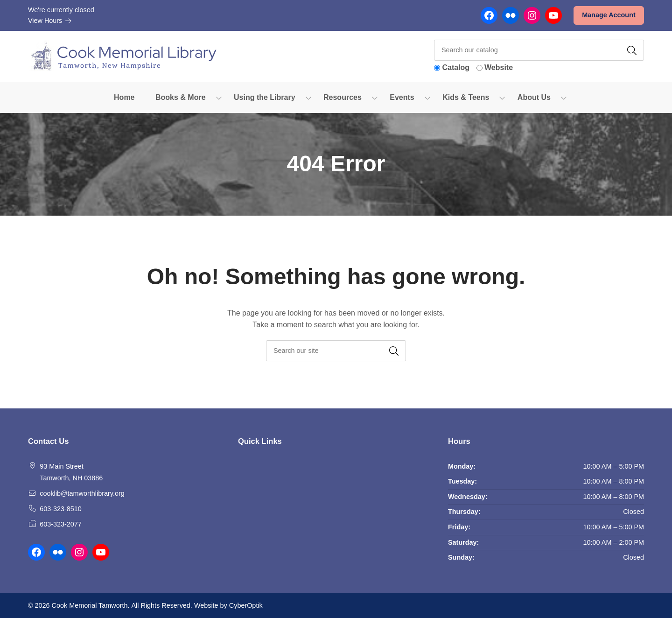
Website (499, 67)
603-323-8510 (61, 509)
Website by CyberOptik (228, 605)
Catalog (456, 67)
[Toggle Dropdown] (219, 98)
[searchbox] (336, 351)
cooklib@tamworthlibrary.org (82, 493)
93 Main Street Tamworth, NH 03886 (71, 472)
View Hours (50, 21)
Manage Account (609, 15)
